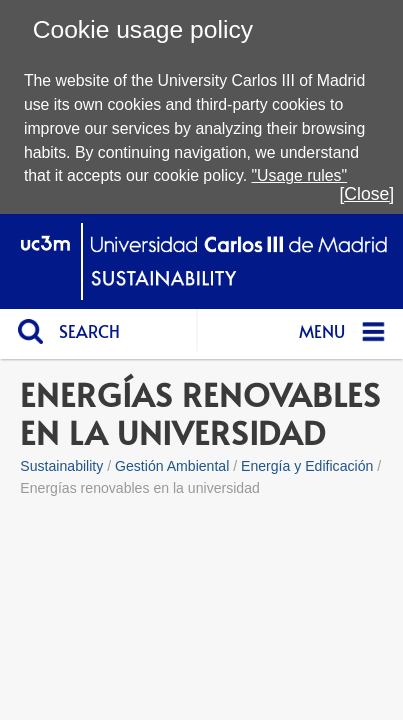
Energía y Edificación (307, 466)
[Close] (366, 194)
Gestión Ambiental (172, 466)
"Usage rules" (299, 175)
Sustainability (61, 466)
